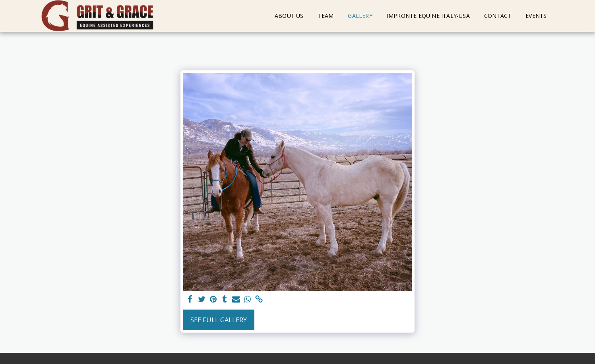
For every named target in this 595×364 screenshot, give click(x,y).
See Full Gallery (219, 320)
